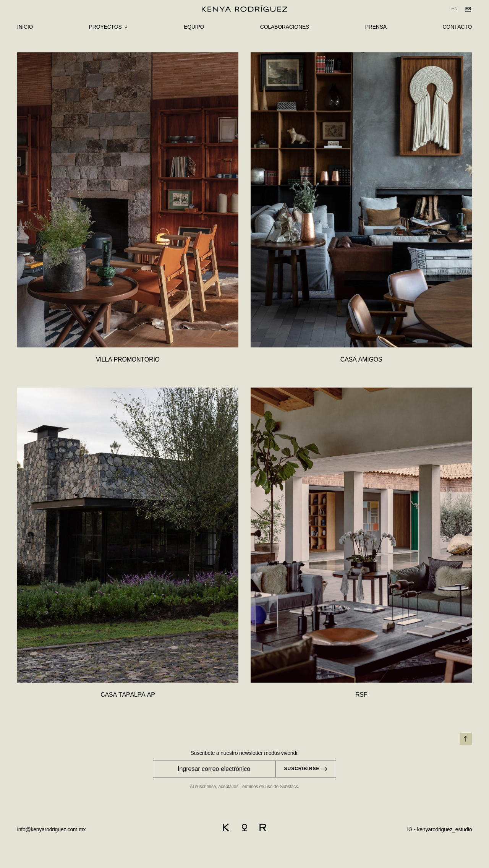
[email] (52, 829)
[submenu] (108, 27)
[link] (454, 9)
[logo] (244, 8)
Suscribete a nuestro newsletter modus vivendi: (244, 753)
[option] (454, 9)
